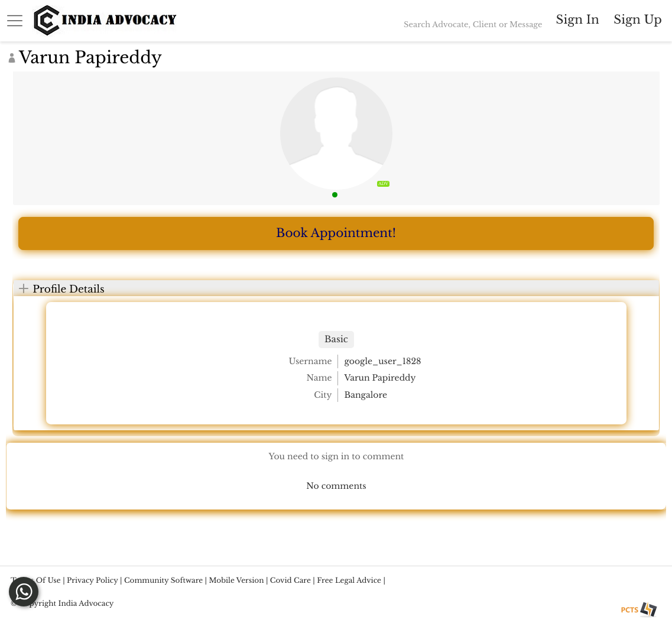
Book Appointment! (336, 233)
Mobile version (237, 581)
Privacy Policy (92, 581)
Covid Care (290, 581)
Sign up (637, 20)
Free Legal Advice (349, 581)
